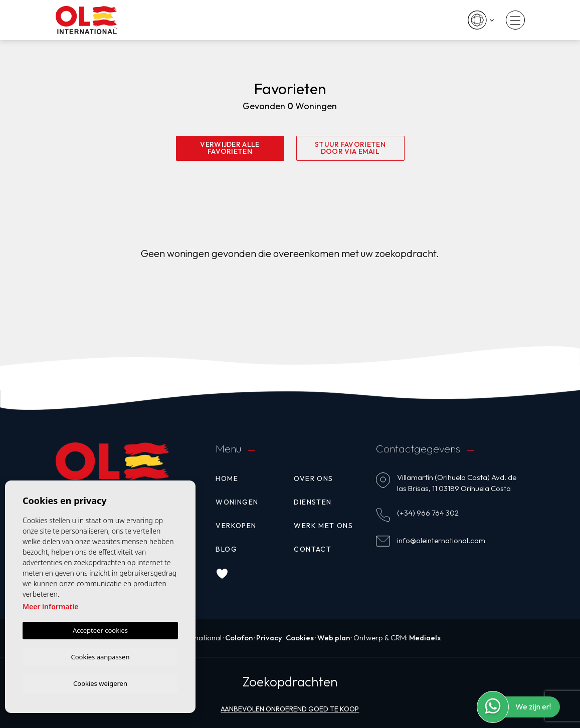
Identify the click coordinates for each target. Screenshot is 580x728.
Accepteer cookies (100, 629)
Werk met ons (323, 525)
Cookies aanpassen (101, 655)
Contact (313, 549)
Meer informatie (50, 605)
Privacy (268, 637)
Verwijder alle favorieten (230, 148)
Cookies (300, 637)
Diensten (313, 502)
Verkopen (236, 525)
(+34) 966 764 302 (428, 512)
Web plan (334, 637)
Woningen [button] (237, 502)
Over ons (313, 478)
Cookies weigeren (100, 683)
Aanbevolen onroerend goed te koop (290, 708)
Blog (226, 549)
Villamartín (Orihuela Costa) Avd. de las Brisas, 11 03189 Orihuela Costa (457, 482)
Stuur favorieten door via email (350, 148)
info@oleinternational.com (441, 540)
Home (227, 478)
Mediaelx (426, 637)
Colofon (237, 637)
